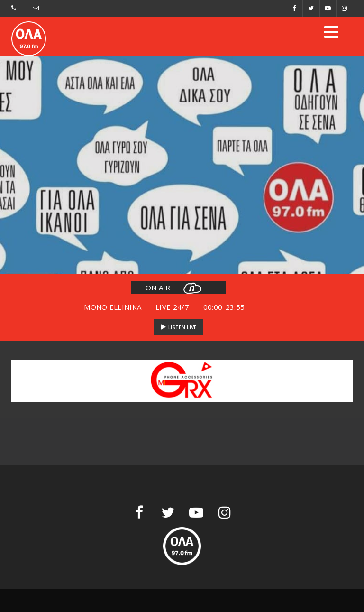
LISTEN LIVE (179, 327)
